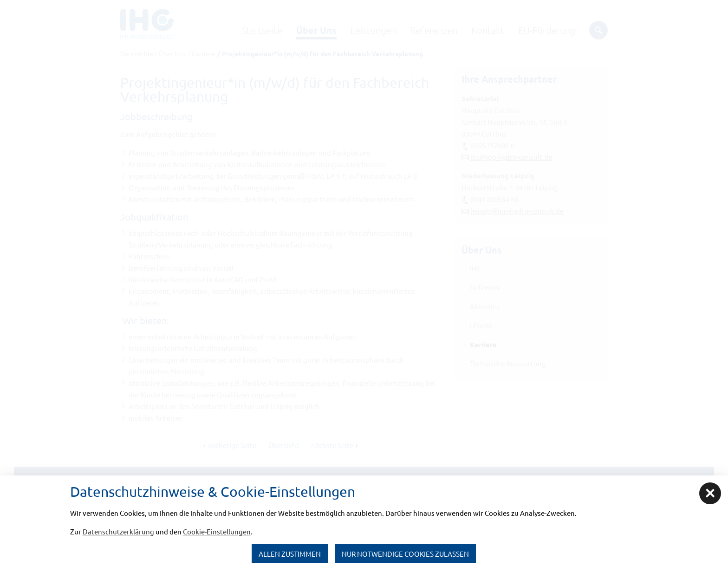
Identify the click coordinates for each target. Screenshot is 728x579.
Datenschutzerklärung (118, 531)
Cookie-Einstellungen (217, 531)
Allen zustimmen (290, 554)
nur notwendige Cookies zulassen (405, 554)
